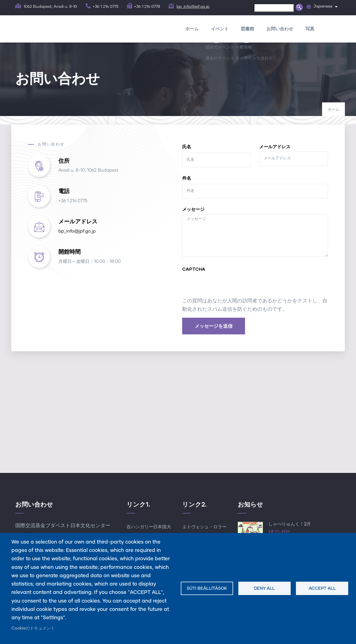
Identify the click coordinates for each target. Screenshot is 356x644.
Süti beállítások (207, 589)
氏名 (187, 146)
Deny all (264, 589)
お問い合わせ (280, 29)
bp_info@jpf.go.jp (193, 7)
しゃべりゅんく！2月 (290, 524)
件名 (187, 178)
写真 (310, 29)
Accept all (322, 589)
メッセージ (193, 209)
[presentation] (224, 286)
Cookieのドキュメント (33, 628)
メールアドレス (275, 146)
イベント (220, 29)
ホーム (192, 29)
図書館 (248, 29)
